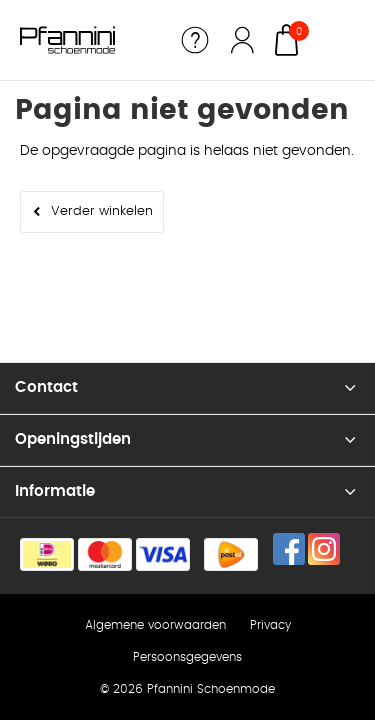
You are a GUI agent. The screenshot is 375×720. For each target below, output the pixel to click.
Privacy (270, 625)
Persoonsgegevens (187, 657)
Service (195, 40)
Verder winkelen (102, 211)
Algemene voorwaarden (155, 625)
